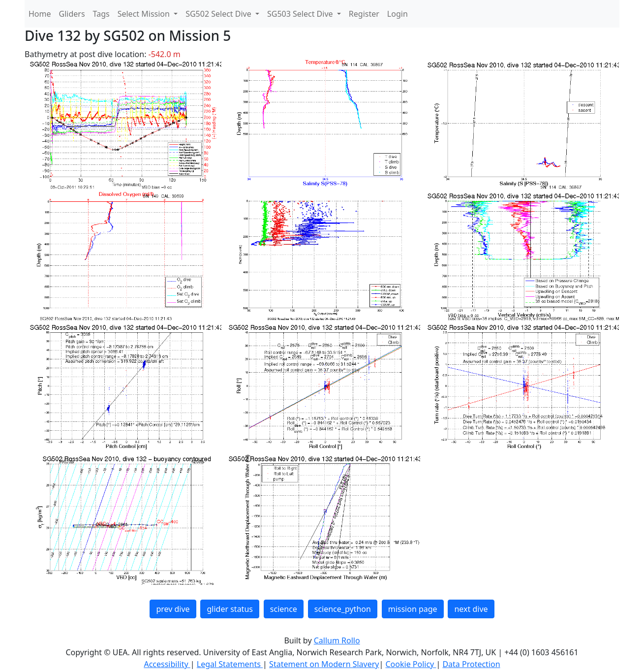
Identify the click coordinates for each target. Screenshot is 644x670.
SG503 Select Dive (301, 14)
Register (364, 14)
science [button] (284, 609)
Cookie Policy (411, 664)
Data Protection (471, 664)
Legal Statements (230, 664)
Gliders (72, 14)
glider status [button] (230, 609)
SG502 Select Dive (219, 14)
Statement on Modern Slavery (324, 664)
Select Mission (145, 14)
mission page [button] (413, 609)
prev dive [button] (173, 609)
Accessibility (167, 664)
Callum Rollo (337, 640)
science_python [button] (343, 609)
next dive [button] (471, 609)
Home (40, 14)
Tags (101, 14)
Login (398, 14)
